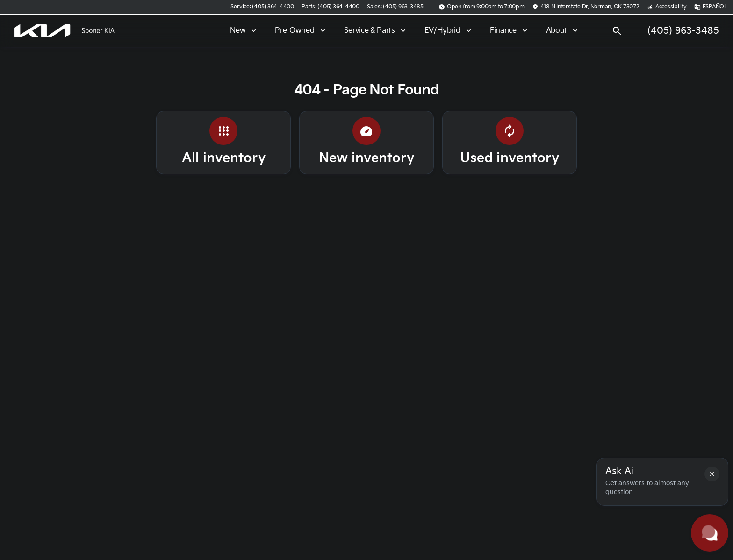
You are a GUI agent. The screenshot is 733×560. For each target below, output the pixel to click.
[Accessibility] (667, 7)
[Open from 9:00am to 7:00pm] (481, 7)
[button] (712, 474)
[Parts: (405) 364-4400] (331, 7)
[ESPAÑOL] (711, 7)
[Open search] (617, 31)
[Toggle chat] (710, 533)
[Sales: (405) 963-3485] (395, 7)
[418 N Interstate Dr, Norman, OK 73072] (586, 7)
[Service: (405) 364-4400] (262, 7)
